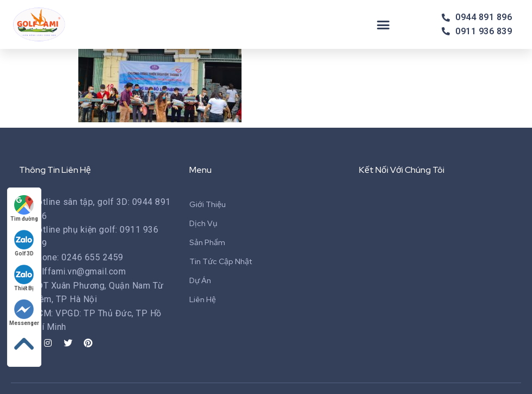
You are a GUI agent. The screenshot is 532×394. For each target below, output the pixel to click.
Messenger (24, 313)
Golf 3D (24, 243)
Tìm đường (24, 208)
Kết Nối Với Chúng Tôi (402, 170)
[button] (383, 24)
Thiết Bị (24, 278)
